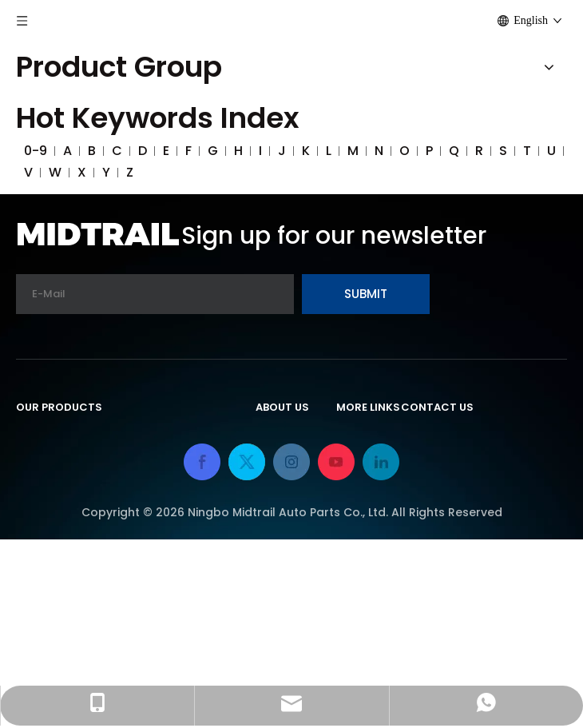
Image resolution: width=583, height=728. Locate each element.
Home (355, 438)
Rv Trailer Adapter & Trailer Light (120, 484)
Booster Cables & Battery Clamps (126, 557)
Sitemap (364, 557)
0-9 (36, 151)
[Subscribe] (366, 294)
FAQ (268, 484)
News (273, 537)
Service (279, 510)
